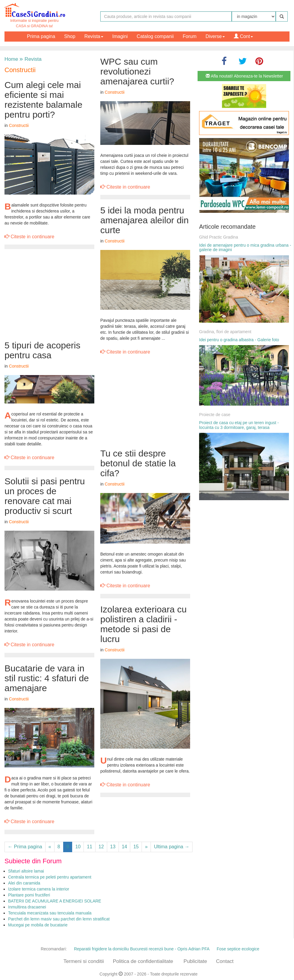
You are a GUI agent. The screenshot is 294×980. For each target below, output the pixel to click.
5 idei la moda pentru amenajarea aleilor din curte (144, 220)
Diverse (215, 36)
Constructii (20, 70)
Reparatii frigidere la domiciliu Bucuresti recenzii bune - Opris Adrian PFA (142, 949)
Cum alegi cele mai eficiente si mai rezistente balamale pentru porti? (43, 100)
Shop (70, 36)
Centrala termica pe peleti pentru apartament (50, 877)
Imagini (120, 36)
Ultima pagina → (172, 847)
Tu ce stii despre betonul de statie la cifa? (138, 463)
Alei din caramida (24, 883)
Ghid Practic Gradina (219, 237)
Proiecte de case (215, 415)
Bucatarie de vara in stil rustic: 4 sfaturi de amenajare (47, 678)
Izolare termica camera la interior (39, 889)
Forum (190, 36)
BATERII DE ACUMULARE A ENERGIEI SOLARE (55, 901)
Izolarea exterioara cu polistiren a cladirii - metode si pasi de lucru (144, 624)
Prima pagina (41, 36)
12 (101, 847)
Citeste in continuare (29, 237)
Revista (94, 36)
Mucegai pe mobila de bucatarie (38, 925)
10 (78, 847)
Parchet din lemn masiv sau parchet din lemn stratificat (59, 919)
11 (90, 847)
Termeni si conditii (84, 961)
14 (125, 847)
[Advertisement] (49, 295)
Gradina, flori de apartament (225, 332)
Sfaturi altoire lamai (26, 871)
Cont (243, 36)
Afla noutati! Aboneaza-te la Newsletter (244, 76)
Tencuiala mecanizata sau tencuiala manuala (50, 913)
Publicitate (195, 961)
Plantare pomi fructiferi (29, 895)
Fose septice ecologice (238, 949)
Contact (225, 961)
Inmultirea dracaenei (27, 907)
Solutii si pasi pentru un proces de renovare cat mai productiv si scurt (45, 496)
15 (136, 847)
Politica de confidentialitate (143, 961)
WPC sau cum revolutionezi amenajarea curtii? (137, 71)
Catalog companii (155, 36)
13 (113, 847)
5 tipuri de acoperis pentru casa (42, 350)
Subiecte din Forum (33, 861)
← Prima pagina (25, 847)
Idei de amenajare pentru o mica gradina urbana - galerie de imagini (245, 247)
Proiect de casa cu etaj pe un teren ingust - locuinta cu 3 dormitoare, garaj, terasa (239, 425)
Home (11, 59)
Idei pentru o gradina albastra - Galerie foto (239, 340)
